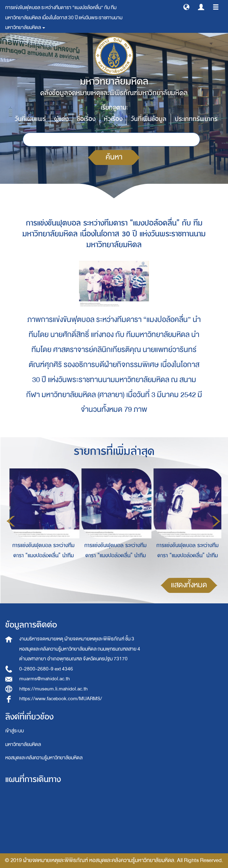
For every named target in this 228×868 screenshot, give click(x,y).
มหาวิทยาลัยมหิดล (23, 744)
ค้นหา (114, 157)
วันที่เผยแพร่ (30, 119)
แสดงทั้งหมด (189, 585)
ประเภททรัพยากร (196, 119)
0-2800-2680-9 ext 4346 (46, 669)
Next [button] (216, 521)
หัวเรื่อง (113, 119)
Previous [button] (11, 521)
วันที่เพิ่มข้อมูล (149, 119)
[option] (42, 520)
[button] (186, 7)
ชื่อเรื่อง (86, 119)
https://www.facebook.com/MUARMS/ (61, 699)
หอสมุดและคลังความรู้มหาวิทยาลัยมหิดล (44, 758)
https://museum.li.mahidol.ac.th (54, 689)
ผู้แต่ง (61, 119)
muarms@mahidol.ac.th (45, 679)
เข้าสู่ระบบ (15, 731)
